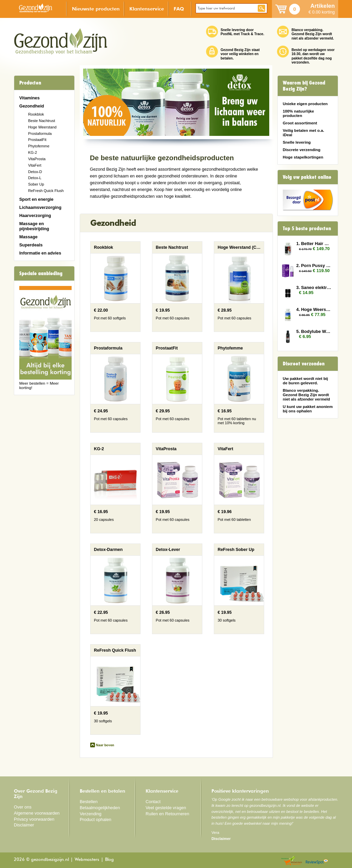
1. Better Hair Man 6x (314, 244)
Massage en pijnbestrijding (34, 226)
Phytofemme (39, 146)
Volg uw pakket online (307, 177)
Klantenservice (147, 9)
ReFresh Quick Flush (46, 191)
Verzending (91, 814)
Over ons (23, 807)
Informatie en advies (40, 253)
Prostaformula (40, 134)
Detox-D (35, 172)
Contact (153, 802)
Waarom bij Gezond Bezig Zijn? (304, 86)
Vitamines (29, 98)
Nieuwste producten (96, 9)
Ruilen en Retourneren (167, 814)
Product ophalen (95, 819)
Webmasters (87, 860)
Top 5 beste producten (307, 228)
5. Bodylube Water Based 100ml (314, 331)
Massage (28, 237)
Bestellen (89, 802)
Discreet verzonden (304, 364)
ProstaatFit (37, 140)
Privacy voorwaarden (34, 819)
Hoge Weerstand (42, 127)
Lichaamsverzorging (40, 207)
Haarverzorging (35, 215)
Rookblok (36, 114)
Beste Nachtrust (42, 121)
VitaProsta (37, 159)
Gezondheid (32, 106)
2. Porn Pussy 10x (314, 266)
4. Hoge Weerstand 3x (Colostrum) (314, 309)
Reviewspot (317, 861)
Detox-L (35, 178)
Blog (109, 860)
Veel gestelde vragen (166, 808)
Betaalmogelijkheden (100, 808)
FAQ (179, 9)
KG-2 (32, 152)
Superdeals (31, 245)
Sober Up (36, 184)
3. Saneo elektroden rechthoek (314, 287)
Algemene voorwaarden (37, 813)
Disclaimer (24, 825)
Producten (30, 83)
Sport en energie (36, 199)
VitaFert (35, 165)
